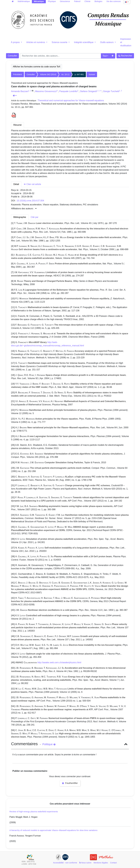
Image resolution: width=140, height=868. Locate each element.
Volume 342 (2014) (48, 74)
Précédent (17, 74)
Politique (49, 744)
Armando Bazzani (20, 91)
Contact (113, 863)
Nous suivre (85, 863)
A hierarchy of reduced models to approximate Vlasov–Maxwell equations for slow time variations (53, 830)
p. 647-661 (79, 74)
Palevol (77, 1)
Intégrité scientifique (84, 42)
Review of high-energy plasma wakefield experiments (34, 812)
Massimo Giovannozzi (46, 91)
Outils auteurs (107, 42)
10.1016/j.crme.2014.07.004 (30, 201)
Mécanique (39, 1)
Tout (105, 56)
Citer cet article (32, 184)
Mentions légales (101, 863)
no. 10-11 (65, 74)
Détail (16, 184)
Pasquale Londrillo (68, 91)
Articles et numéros (36, 42)
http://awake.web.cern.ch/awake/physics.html (59, 662)
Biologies (98, 1)
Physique (52, 1)
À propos (16, 42)
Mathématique (24, 1)
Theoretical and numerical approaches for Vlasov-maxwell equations (71, 100)
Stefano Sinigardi (88, 91)
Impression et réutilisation (126, 42)
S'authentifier (70, 783)
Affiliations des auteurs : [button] (24, 209)
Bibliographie (20, 217)
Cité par (35, 217)
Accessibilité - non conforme (65, 863)
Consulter (12, 56)
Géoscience (65, 1)
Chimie (87, 1)
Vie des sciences (114, 1)
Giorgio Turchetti (111, 91)
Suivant (92, 74)
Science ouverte (60, 42)
